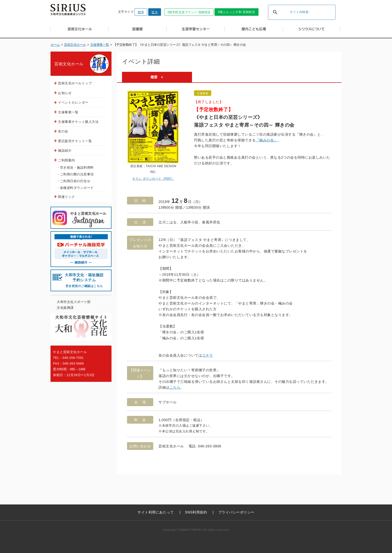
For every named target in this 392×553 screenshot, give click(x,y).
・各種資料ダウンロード (75, 188)
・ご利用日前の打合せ (73, 181)
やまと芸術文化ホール (88, 220)
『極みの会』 (267, 140)
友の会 (63, 131)
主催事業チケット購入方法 (78, 122)
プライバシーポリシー (236, 512)
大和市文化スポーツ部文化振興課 (74, 305)
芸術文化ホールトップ (75, 83)
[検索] (295, 13)
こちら (175, 387)
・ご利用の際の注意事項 (75, 174)
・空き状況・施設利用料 (75, 168)
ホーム (55, 45)
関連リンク (66, 197)
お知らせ (65, 93)
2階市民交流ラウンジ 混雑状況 (189, 12)
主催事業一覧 (100, 45)
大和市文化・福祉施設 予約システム (84, 281)
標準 (141, 12)
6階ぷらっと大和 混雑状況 (237, 12)
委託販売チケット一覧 (75, 141)
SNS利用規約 (196, 512)
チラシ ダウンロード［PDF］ (153, 179)
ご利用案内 (66, 160)
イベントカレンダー (73, 102)
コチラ (207, 355)
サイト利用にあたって (156, 512)
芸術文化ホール (75, 45)
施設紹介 (65, 151)
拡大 (155, 12)
